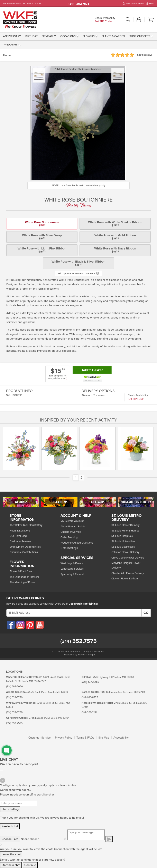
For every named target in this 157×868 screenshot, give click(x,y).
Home (7, 55)
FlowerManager (86, 655)
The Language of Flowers (24, 577)
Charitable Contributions (24, 552)
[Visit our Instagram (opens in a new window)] (20, 625)
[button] (139, 20)
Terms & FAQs (85, 738)
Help (152, 4)
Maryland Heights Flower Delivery (126, 565)
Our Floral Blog (18, 536)
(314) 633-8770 (14, 697)
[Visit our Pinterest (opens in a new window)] (30, 625)
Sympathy (49, 36)
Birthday (31, 36)
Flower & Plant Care (21, 571)
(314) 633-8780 (14, 712)
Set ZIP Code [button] (103, 22)
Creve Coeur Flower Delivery (128, 558)
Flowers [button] (89, 36)
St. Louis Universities (123, 541)
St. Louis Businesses (123, 547)
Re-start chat (10, 826)
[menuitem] (13, 36)
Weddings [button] (11, 45)
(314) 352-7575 (14, 723)
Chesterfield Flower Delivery (128, 573)
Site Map (104, 738)
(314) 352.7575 (79, 4)
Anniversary (12, 36)
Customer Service (71, 532)
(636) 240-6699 (90, 683)
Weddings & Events (72, 563)
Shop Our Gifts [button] (140, 36)
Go (146, 613)
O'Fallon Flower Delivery (125, 552)
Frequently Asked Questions (77, 543)
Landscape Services (72, 569)
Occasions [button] (68, 36)
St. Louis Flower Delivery (125, 525)
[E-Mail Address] (74, 613)
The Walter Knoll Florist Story (26, 525)
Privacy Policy (64, 738)
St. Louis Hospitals (122, 536)
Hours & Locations (135, 4)
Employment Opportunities (25, 547)
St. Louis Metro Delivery (127, 518)
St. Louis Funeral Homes (125, 531)
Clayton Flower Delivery (125, 579)
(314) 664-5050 (15, 687)
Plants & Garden (113, 36)
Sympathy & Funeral (72, 574)
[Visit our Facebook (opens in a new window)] (11, 625)
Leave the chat (11, 854)
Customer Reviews (20, 541)
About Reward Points (73, 527)
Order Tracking (69, 537)
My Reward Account (72, 521)
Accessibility (121, 738)
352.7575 (78, 641)
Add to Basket (92, 370)
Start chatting (10, 809)
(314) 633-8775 (90, 697)
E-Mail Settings (69, 548)
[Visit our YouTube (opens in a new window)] (39, 625)
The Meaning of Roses (22, 582)
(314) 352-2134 (89, 712)
